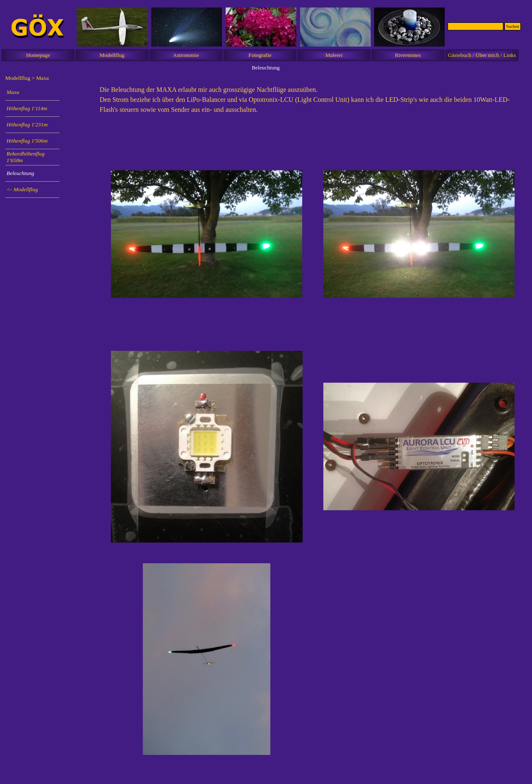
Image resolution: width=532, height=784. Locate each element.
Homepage (38, 55)
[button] (207, 234)
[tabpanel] (313, 104)
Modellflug (112, 55)
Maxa (13, 92)
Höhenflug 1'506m (27, 141)
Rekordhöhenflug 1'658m (26, 157)
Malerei (334, 55)
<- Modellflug (22, 189)
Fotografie (260, 55)
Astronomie (186, 55)
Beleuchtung (21, 173)
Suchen (513, 26)
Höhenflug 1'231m (27, 125)
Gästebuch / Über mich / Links (482, 55)
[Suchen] (475, 26)
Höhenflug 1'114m (27, 108)
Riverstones (408, 55)
